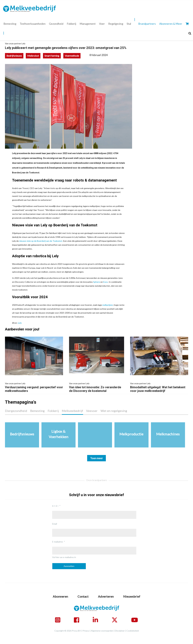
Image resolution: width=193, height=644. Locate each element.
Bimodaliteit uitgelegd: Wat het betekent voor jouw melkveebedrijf (159, 387)
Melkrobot (33, 56)
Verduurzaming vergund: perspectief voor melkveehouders (34, 387)
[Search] (190, 33)
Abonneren (60, 596)
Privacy (86, 631)
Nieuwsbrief (132, 596)
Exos (106, 282)
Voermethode (72, 56)
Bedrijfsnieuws (14, 56)
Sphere (97, 282)
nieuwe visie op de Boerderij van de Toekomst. (41, 241)
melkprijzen (108, 305)
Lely (20, 323)
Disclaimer (120, 631)
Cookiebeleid (133, 631)
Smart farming (52, 56)
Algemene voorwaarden (102, 631)
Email (55, 524)
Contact (83, 596)
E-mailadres (58, 542)
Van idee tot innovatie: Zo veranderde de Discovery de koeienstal (97, 387)
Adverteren (106, 596)
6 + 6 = (55, 506)
